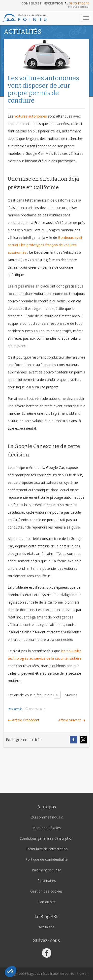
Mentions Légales (46, 828)
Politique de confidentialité (46, 859)
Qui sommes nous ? (46, 817)
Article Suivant (72, 720)
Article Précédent (24, 720)
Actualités (46, 927)
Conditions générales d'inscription (46, 838)
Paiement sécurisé (46, 870)
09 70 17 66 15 (79, 3)
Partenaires (47, 880)
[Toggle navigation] (86, 18)
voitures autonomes (31, 116)
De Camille (15, 709)
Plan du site (46, 902)
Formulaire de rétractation (47, 849)
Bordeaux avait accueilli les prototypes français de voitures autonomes (45, 245)
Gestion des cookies (46, 891)
